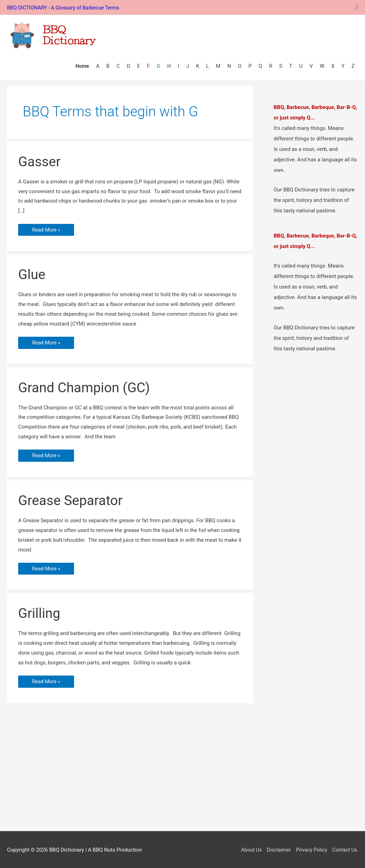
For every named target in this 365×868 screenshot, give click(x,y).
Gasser (40, 160)
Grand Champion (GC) (86, 386)
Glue (32, 273)
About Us (249, 849)
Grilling (40, 612)
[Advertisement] (182, 772)
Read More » (46, 228)
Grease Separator (72, 499)
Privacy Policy (311, 849)
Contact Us (345, 849)
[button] (357, 7)
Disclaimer (277, 849)
